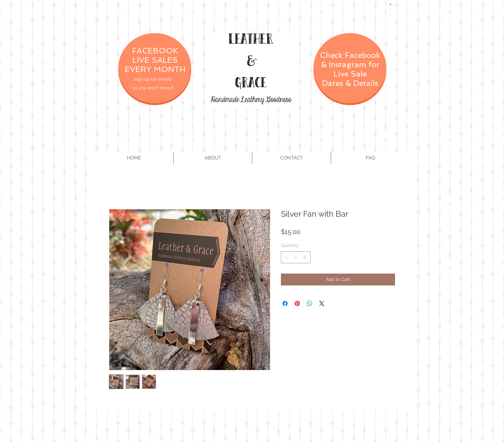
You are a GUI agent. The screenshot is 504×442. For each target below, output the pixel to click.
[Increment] (306, 257)
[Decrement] (286, 257)
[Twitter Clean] (388, 425)
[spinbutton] (296, 257)
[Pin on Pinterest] (297, 303)
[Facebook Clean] (375, 425)
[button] (390, 4)
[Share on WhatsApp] (310, 303)
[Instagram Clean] (401, 425)
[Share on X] (322, 303)
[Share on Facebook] (285, 303)
